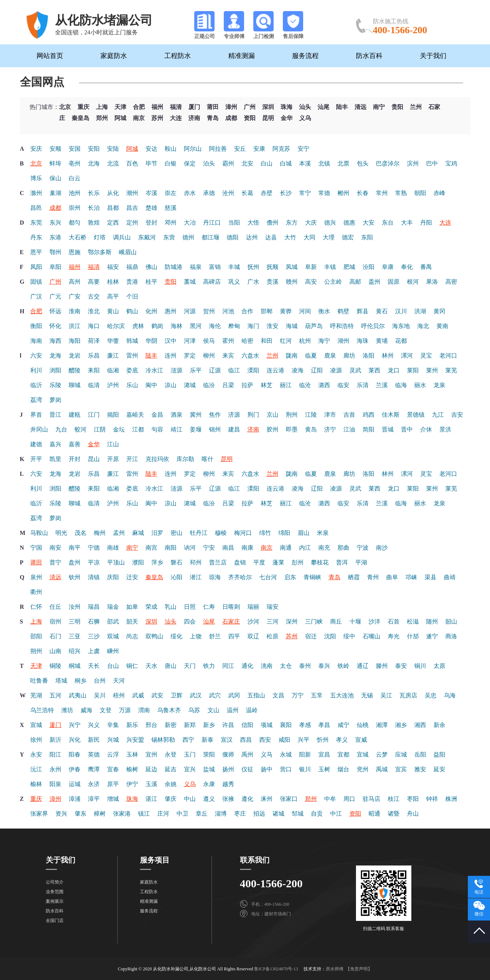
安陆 (113, 149)
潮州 (132, 193)
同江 (228, 666)
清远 (360, 107)
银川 (305, 769)
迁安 (132, 577)
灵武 (355, 370)
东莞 (36, 223)
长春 (363, 193)
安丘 (240, 149)
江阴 (100, 429)
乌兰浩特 (42, 710)
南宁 (379, 107)
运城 (75, 784)
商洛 (451, 636)
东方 (292, 223)
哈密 (247, 341)
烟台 (343, 769)
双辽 (253, 636)
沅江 (36, 769)
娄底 (132, 370)
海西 (55, 341)
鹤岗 (157, 326)
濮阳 (138, 562)
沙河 (253, 622)
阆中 (151, 385)
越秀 (228, 784)
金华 (287, 118)
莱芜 (451, 370)
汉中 (171, 341)
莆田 (213, 107)
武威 (138, 695)
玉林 (132, 754)
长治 (94, 208)
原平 (113, 784)
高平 (113, 296)
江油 (349, 429)
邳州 (196, 562)
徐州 (36, 740)
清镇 (94, 577)
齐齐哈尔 (240, 577)
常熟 (401, 193)
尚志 (132, 636)
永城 (286, 754)
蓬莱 (278, 562)
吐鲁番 (39, 681)
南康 (247, 548)
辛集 (113, 725)
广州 (250, 107)
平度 (259, 562)
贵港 (132, 282)
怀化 (55, 326)
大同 (309, 237)
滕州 (382, 666)
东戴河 (147, 237)
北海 (94, 163)
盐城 (209, 769)
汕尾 (323, 107)
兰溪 (382, 385)
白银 (171, 163)
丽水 (420, 385)
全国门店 (55, 921)
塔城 (61, 681)
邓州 (171, 223)
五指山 (256, 695)
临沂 (36, 385)
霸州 (228, 163)
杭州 (305, 341)
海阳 (75, 341)
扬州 (228, 769)
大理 (329, 237)
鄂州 (55, 252)
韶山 (451, 622)
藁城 (190, 282)
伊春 (75, 769)
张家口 (289, 799)
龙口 (394, 370)
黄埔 (382, 341)
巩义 (234, 282)
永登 (171, 754)
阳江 (55, 754)
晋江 (55, 415)
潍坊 (67, 710)
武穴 (215, 695)
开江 (132, 459)
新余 (439, 725)
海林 (177, 326)
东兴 (55, 223)
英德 (94, 754)
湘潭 (382, 725)
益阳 (439, 754)
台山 (113, 666)
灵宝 (426, 356)
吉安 (457, 415)
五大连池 (342, 695)
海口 (94, 326)
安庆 (36, 149)
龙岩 (75, 356)
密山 (177, 533)
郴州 (343, 193)
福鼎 (132, 267)
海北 (423, 326)
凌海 (298, 370)
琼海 (215, 577)
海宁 (324, 341)
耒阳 (94, 370)
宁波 (363, 548)
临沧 (305, 385)
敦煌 (94, 223)
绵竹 (265, 533)
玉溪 (151, 784)
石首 (394, 622)
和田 (267, 341)
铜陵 (55, 666)
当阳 (234, 223)
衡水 (324, 311)
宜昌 (324, 754)
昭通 (374, 814)
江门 (94, 415)
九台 (61, 429)
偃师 (228, 754)
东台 (388, 223)
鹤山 (132, 311)
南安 (55, 548)
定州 (132, 223)
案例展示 (55, 901)
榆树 (132, 769)
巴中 (432, 163)
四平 (234, 636)
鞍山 (171, 149)
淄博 (221, 814)
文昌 (278, 695)
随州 (432, 622)
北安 (247, 163)
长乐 (94, 193)
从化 (113, 193)
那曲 (343, 548)
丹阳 (426, 223)
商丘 (336, 622)
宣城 (36, 725)
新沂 (55, 740)
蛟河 (80, 429)
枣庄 (240, 814)
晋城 (388, 429)
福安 (113, 267)
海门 (253, 326)
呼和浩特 (342, 326)
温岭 (252, 710)
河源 (190, 311)
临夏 (311, 356)
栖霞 (354, 577)
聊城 (75, 385)
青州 (373, 577)
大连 (176, 118)
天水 (151, 666)
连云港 (275, 370)
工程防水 (178, 56)
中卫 (182, 814)
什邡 (413, 636)
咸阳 (284, 740)
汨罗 (157, 533)
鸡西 (369, 415)
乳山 (171, 607)
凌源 (336, 370)
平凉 (94, 562)
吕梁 (228, 385)
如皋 (132, 607)
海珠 (363, 341)
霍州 (228, 341)
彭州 (298, 562)
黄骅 (286, 311)
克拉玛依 (157, 459)
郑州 (102, 118)
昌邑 (36, 208)
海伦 (215, 326)
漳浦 (75, 799)
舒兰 (215, 636)
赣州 (292, 282)
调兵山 (122, 237)
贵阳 (397, 107)
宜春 (113, 769)
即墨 (292, 429)
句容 (157, 429)
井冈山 (39, 429)
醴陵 (75, 370)
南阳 (171, 548)
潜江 (196, 577)
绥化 (177, 636)
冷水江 (154, 370)
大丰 (407, 223)
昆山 (94, 459)
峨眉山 (128, 252)
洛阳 (369, 356)
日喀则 (231, 607)
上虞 (94, 651)
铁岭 (343, 666)
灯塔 (100, 237)
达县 (271, 237)
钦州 (75, 577)
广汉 (36, 296)
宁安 (209, 548)
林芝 (267, 385)
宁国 (36, 548)
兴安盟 (135, 740)
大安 (369, 223)
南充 (324, 548)
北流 (113, 163)
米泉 (323, 533)
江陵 (311, 415)
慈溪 (171, 208)
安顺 (55, 149)
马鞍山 (39, 533)
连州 (171, 356)
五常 (317, 695)
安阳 (94, 149)
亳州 (75, 163)
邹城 (298, 814)
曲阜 (392, 577)
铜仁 (132, 666)
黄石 (382, 311)
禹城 (382, 769)
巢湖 (55, 193)
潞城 (190, 385)
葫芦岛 (314, 326)
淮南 (75, 311)
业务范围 (55, 892)
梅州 (100, 533)
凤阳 (36, 267)
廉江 (113, 356)
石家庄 (231, 622)
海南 (36, 341)
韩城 (132, 341)
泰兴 (324, 666)
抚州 (253, 267)
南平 (75, 548)
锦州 (215, 429)
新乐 (132, 725)
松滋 (413, 622)
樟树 (100, 814)
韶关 (132, 622)
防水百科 (369, 56)
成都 (231, 118)
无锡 (367, 695)
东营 (169, 237)
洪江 (75, 326)
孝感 (305, 725)
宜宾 (401, 769)
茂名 (80, 533)
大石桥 (78, 237)
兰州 (416, 107)
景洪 (445, 429)
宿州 (55, 622)
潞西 (324, 385)
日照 (190, 607)
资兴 (61, 814)
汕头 (305, 107)
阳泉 (55, 784)
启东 (290, 577)
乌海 (450, 695)
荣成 (151, 607)
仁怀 (36, 607)
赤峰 (439, 193)
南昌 (228, 548)
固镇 (36, 282)
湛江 (151, 799)
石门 (55, 636)
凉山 (171, 385)
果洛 (432, 282)
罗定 (190, 356)
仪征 (247, 769)
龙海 (55, 356)
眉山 (304, 533)
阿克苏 (281, 149)
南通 (286, 548)
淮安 (273, 326)
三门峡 (314, 622)
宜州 (151, 754)
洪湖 (420, 311)
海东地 (401, 326)
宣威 (361, 740)
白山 (267, 163)
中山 (190, 799)
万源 (125, 710)
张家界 (39, 814)
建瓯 (75, 415)
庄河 (163, 814)
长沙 (286, 193)
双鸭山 (154, 636)
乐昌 (94, 356)
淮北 (94, 311)
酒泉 (177, 415)
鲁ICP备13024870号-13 (276, 969)
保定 (190, 163)
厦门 (194, 107)
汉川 (401, 311)
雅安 (420, 769)
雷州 (132, 356)
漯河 (407, 356)
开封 (75, 459)
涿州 (267, 799)
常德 (324, 193)
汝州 (75, 607)
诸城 (278, 814)
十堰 (355, 622)
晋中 (407, 429)
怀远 (55, 311)
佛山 (151, 267)
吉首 (349, 415)
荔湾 (36, 400)
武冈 (234, 695)
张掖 (228, 799)
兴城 (113, 740)
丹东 (36, 237)
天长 (94, 666)
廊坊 (349, 356)
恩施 (75, 252)
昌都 (113, 208)
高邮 (355, 282)
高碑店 (212, 282)
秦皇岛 (80, 118)
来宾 (228, 356)
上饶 (196, 636)
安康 (259, 149)
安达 (151, 149)
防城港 (174, 267)
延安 (439, 769)
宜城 (363, 754)
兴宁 (75, 725)
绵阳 (284, 533)
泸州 (113, 385)
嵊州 (113, 651)
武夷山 (78, 695)
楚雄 (151, 208)
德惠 (349, 223)
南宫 (151, 548)
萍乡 (157, 562)
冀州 (196, 415)
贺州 (209, 311)
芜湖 (36, 695)
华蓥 (113, 341)
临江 (234, 370)
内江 (305, 548)
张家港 (122, 814)
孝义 (342, 740)
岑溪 (151, 193)
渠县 (431, 577)
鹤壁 (343, 311)
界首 (36, 415)
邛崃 (411, 577)
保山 (55, 178)
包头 (363, 163)
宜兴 (190, 769)
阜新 (311, 267)
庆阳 (113, 577)
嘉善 (75, 444)
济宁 (330, 429)
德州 (188, 237)
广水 (253, 282)
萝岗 (55, 400)
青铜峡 (312, 577)
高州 (75, 282)
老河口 (448, 356)
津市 (330, 415)
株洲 (451, 799)
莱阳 (413, 370)
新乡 (209, 725)
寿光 (394, 636)
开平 (36, 459)
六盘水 (250, 356)
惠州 (171, 311)
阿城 (120, 118)
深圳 (268, 107)
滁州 (36, 193)
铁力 (209, 666)
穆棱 (221, 533)
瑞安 (273, 607)
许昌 (228, 725)
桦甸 (234, 326)
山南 (55, 651)
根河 (413, 282)
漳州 (231, 107)
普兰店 (218, 562)
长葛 (247, 193)
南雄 (113, 548)
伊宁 (132, 784)
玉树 (324, 769)
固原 (394, 282)
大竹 (290, 237)
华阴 (151, 341)
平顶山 (116, 562)
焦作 (215, 415)
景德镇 (416, 415)
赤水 (190, 193)
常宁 (305, 193)
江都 (138, 429)
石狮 (94, 622)
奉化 (407, 267)
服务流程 (305, 56)
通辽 (363, 666)
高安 (311, 282)
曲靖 (450, 577)
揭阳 (113, 415)
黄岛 (311, 429)
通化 (247, 666)
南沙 (382, 548)
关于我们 (433, 56)
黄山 (113, 311)
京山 (273, 415)
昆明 (268, 118)
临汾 (209, 385)
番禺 (426, 267)
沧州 (228, 193)
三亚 (75, 636)
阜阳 (55, 267)
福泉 (196, 267)
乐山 (132, 385)
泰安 (401, 666)
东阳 (367, 237)
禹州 (247, 754)
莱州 (432, 370)
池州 (75, 193)
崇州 (75, 208)
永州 (55, 769)
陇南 (292, 356)
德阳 (233, 237)
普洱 (342, 562)
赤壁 (267, 193)
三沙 (94, 636)
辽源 (215, 370)
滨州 (413, 163)
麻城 (138, 533)
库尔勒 (185, 459)
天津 (120, 107)
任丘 (55, 607)
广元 (55, 296)
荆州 (292, 415)
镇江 (144, 814)
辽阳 (317, 370)
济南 (194, 118)
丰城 (234, 267)
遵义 (209, 799)
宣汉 (227, 740)
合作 (247, 311)
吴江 (386, 695)
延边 (151, 769)
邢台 (151, 725)
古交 (94, 296)
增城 (113, 799)
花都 (401, 341)
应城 (401, 754)
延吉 (171, 769)
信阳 (247, 725)
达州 (252, 237)
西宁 (188, 740)
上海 (102, 107)
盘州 (75, 562)
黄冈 (439, 311)
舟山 (413, 814)
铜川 (420, 666)
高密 (451, 282)
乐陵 (55, 385)
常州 (382, 193)
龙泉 (439, 385)
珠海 (287, 107)
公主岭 (333, 282)
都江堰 (210, 237)
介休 (426, 429)
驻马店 (371, 799)
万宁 (298, 695)
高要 (94, 282)
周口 (349, 799)
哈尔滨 (116, 326)
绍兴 (75, 651)
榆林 (36, 784)
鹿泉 (330, 356)
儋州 (273, 223)
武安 (157, 695)
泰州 (305, 666)
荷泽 (94, 341)
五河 (55, 695)
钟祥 (432, 799)
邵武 (113, 622)
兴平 (304, 740)
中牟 (330, 799)
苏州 (157, 118)
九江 (438, 415)
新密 (171, 725)
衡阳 (36, 326)
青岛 (213, 118)
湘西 (420, 725)
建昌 (234, 429)
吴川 (100, 695)
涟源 (177, 370)
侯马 (209, 341)
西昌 (246, 740)
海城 (292, 326)
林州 (388, 356)
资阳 (250, 118)
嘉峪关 (135, 415)
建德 (36, 444)
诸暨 (394, 814)
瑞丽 (253, 607)
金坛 (119, 429)
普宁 (55, 562)
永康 (209, 784)
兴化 (75, 740)
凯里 (55, 459)
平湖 (361, 562)
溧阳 (253, 370)
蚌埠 (55, 163)
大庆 (311, 223)
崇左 (171, 193)
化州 (151, 311)
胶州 (273, 429)
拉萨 (247, 385)
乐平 (196, 370)
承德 (209, 193)
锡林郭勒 (163, 740)
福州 (157, 107)
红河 (286, 341)
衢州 (36, 592)
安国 (75, 149)
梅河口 (243, 533)
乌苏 (194, 710)
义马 (267, 754)
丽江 (286, 385)
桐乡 (80, 681)
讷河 (190, 548)
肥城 (349, 267)
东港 (55, 237)
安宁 (304, 149)
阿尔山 (193, 149)
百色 (132, 163)
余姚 (171, 784)
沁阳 (177, 577)
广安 (75, 296)
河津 (190, 341)
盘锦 (240, 562)
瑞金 (113, 607)
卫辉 (177, 695)
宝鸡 (451, 163)
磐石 (177, 562)
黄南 (442, 326)
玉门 (190, 754)
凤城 (292, 267)
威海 (86, 710)
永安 (36, 754)
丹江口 (212, 223)
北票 (343, 163)
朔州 (36, 651)
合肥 (139, 107)
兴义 (94, 725)
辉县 (363, 311)
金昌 (157, 415)
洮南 (267, 666)
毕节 (151, 163)
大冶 (190, 223)
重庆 (83, 107)
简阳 (369, 429)
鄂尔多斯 (100, 252)
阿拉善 (218, 149)
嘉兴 (55, 444)
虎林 (138, 326)
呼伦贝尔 (373, 326)
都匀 (75, 223)
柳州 (209, 356)
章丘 (202, 814)
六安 (36, 356)
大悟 (253, 223)
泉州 (36, 577)
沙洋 (374, 622)
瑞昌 (94, 607)
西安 (265, 740)
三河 (273, 622)
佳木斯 (391, 415)
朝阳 (420, 193)
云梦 (382, 754)
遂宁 (432, 636)
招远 (259, 814)
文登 (106, 710)
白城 (286, 163)
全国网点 (42, 82)
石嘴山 (371, 636)
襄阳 (286, 725)
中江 (336, 814)
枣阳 (413, 799)
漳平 (94, 799)
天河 (119, 681)
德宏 (348, 237)
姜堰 (196, 429)
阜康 (388, 267)
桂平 (151, 282)
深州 (292, 622)
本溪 (305, 163)
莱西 (374, 370)
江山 (113, 444)
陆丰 (342, 107)
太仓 (286, 666)
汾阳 (369, 267)
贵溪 (273, 282)
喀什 (208, 459)
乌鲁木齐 (169, 710)
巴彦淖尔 (388, 163)
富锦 (215, 267)
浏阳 (55, 370)
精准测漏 (241, 56)
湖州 (343, 341)
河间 (305, 311)
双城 (113, 636)
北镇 (324, 163)
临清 (94, 385)
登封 (151, 223)
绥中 (349, 636)
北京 (65, 107)
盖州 (374, 282)
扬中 (267, 769)
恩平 (36, 252)
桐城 (75, 666)
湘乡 (401, 725)
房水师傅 (335, 969)
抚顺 (273, 267)
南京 (139, 118)
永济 (94, 784)
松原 (273, 636)
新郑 (190, 725)
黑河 (196, 326)
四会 (190, 622)
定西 (113, 223)
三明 (75, 622)
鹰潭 (94, 769)
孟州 (119, 533)
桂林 (113, 282)
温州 (233, 710)
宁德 (94, 548)
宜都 (343, 754)
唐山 (171, 666)
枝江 (394, 799)
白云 (75, 178)
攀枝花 (320, 562)
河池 (228, 311)
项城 (267, 725)
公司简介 (55, 882)
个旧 (132, 296)
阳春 (75, 754)
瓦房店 (408, 695)
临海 (401, 385)
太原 (439, 666)
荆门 (253, 415)
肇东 (80, 814)
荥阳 (209, 754)
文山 (213, 710)
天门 (190, 666)
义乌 (305, 118)
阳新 (305, 754)
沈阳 (330, 636)
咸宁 (343, 725)
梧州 (119, 695)
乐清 (363, 385)
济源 (234, 415)
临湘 (113, 370)
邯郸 (267, 311)
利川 (36, 370)
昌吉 (132, 208)
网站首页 (50, 56)
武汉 (196, 695)
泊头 (209, 163)
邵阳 (36, 636)
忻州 (323, 740)
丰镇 (330, 267)
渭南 (144, 710)
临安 (343, 385)
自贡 (317, 814)
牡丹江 (199, 533)
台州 (100, 681)
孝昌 (324, 725)
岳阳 (420, 754)
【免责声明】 (359, 969)
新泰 (208, 740)
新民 (94, 740)
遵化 (247, 799)
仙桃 (363, 725)
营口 (286, 769)
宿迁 (311, 636)
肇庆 (171, 799)
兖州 (363, 769)
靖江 (177, 429)
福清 (176, 107)
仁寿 (209, 607)
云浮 (113, 754)
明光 (61, 533)
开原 (113, 459)
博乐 (36, 178)
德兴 (330, 223)
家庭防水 (114, 56)
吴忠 (431, 695)
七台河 (268, 577)
